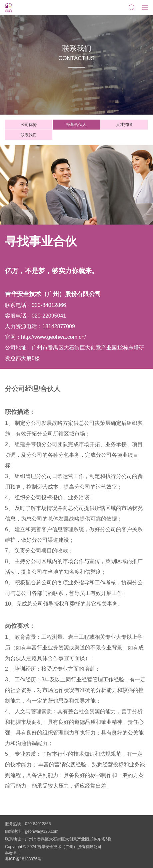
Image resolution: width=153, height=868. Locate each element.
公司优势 (29, 125)
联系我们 (29, 135)
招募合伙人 (76, 125)
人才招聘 (124, 125)
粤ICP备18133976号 (23, 859)
